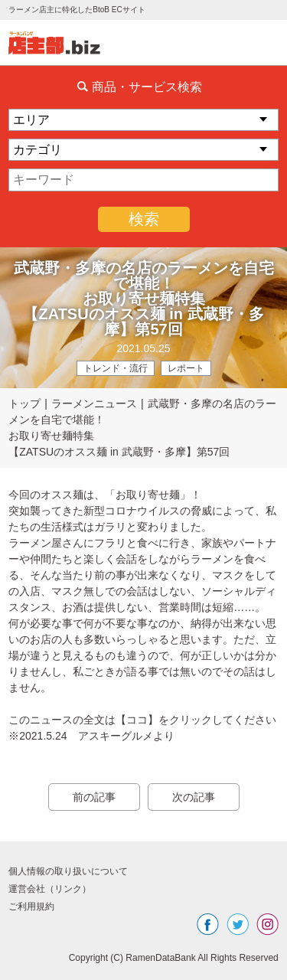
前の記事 (94, 797)
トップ (24, 403)
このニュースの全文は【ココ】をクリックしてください (142, 720)
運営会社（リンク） (50, 889)
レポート (186, 368)
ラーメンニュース (94, 403)
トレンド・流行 (116, 368)
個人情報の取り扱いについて (68, 871)
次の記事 (194, 797)
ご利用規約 (31, 906)
